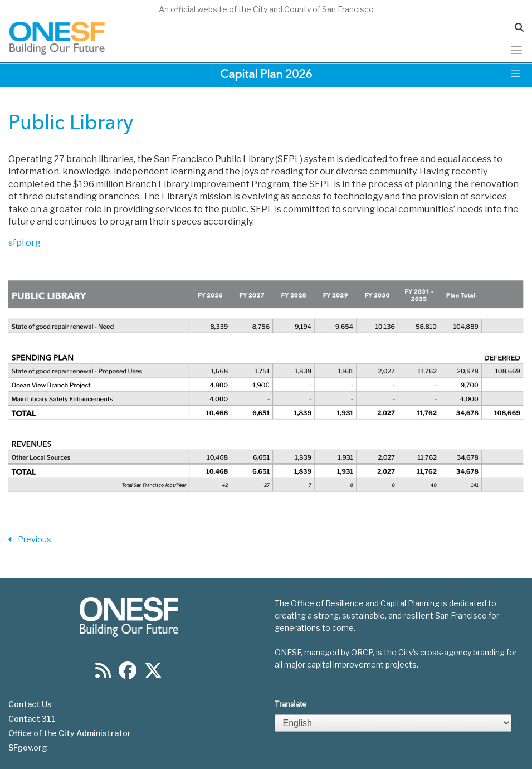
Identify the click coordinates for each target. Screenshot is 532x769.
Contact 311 (32, 719)
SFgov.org (28, 748)
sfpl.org (25, 243)
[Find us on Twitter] (153, 674)
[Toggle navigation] (516, 50)
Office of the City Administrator (70, 733)
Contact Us (30, 704)
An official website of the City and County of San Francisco (266, 9)
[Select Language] (393, 723)
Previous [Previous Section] (30, 540)
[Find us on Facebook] (128, 674)
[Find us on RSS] (103, 674)
